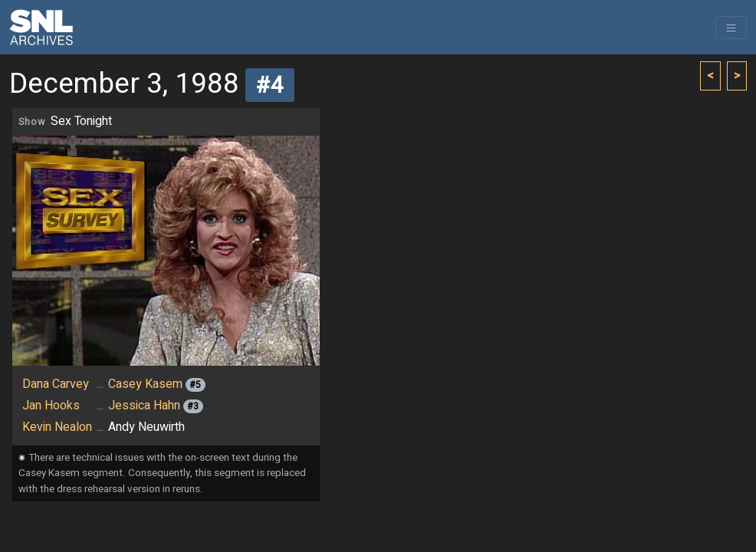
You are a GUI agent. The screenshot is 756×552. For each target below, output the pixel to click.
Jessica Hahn (144, 406)
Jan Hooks (51, 406)
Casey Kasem (145, 384)
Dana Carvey (56, 384)
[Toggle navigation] (731, 28)
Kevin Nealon (57, 427)
